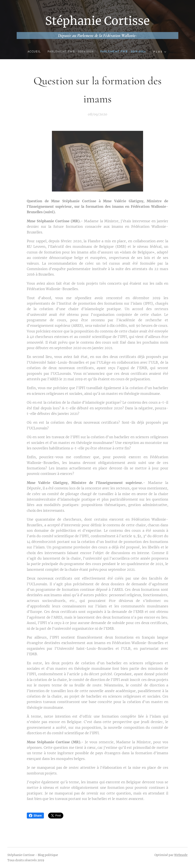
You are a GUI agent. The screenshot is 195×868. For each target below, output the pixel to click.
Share (35, 816)
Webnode (181, 855)
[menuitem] (27, 52)
